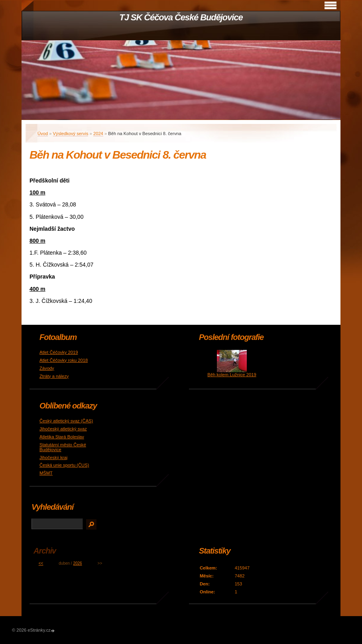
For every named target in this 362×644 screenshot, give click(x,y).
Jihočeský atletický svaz (63, 429)
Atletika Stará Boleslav (62, 437)
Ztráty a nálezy (54, 376)
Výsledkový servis (71, 134)
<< (41, 563)
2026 (77, 563)
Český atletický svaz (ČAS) (66, 421)
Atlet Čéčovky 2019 (59, 352)
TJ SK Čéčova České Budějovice (181, 17)
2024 (98, 134)
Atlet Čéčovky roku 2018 (64, 360)
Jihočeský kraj (53, 457)
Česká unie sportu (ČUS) (64, 465)
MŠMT (46, 473)
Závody (47, 368)
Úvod (43, 134)
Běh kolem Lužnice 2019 (232, 375)
